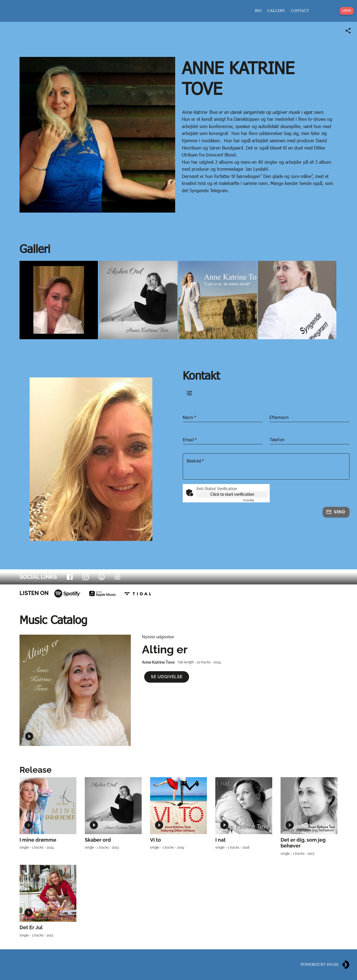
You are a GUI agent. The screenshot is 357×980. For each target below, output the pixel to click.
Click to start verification (232, 494)
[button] (167, 677)
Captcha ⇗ (255, 500)
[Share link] (348, 31)
